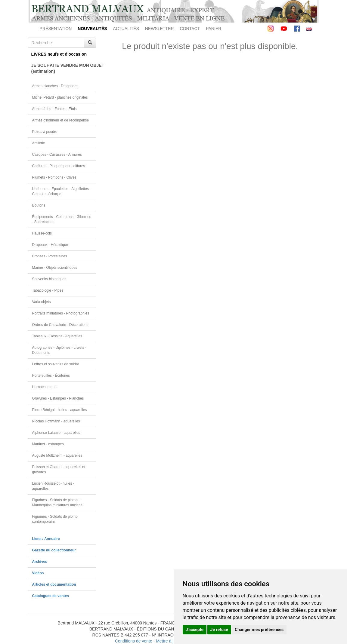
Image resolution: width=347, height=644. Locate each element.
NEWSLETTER (160, 29)
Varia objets (42, 302)
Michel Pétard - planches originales (60, 97)
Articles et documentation (54, 584)
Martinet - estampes (48, 444)
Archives (40, 562)
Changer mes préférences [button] (259, 630)
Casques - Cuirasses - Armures (57, 155)
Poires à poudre (45, 132)
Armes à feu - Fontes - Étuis (54, 109)
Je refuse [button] (219, 630)
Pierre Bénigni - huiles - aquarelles (60, 410)
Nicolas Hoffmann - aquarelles (56, 421)
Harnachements (45, 387)
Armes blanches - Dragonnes (55, 86)
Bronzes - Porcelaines (50, 256)
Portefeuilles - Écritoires (51, 376)
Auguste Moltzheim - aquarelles (57, 455)
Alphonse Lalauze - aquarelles (56, 433)
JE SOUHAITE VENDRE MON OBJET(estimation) (64, 68)
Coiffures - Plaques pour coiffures (59, 166)
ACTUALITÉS (126, 29)
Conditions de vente (134, 641)
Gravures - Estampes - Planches (58, 398)
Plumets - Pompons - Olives (54, 177)
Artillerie (39, 143)
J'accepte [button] (195, 630)
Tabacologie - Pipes (48, 290)
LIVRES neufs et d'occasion (59, 54)
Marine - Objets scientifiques (55, 268)
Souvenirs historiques (49, 279)
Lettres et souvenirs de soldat (56, 364)
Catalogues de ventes (51, 596)
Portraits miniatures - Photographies (61, 313)
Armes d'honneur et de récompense (61, 120)
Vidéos (38, 573)
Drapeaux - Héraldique (50, 245)
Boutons (39, 205)
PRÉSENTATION (56, 29)
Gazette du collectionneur (54, 550)
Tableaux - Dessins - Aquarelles (57, 336)
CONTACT (190, 29)
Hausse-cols (42, 233)
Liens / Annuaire (46, 539)
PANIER (214, 29)
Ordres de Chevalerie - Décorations (60, 325)
